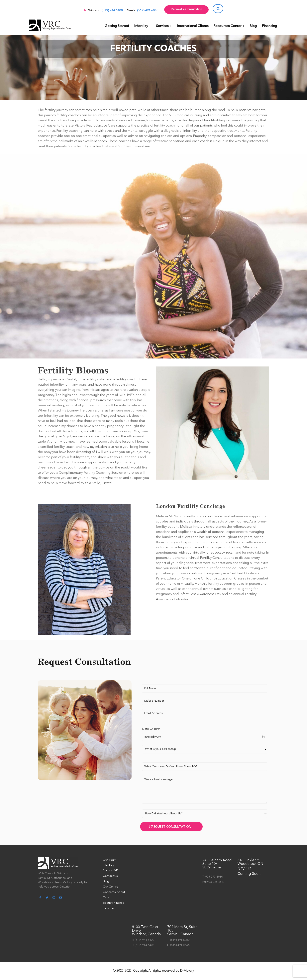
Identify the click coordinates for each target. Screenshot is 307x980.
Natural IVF (110, 871)
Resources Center (227, 26)
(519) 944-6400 (144, 940)
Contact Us (110, 876)
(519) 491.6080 (148, 11)
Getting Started (117, 26)
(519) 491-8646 (180, 945)
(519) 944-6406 (144, 945)
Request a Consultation (186, 9)
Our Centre (110, 887)
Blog (253, 26)
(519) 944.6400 (112, 11)
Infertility (141, 26)
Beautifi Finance (114, 903)
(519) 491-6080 (180, 940)
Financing (269, 26)
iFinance (108, 908)
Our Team (110, 860)
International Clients (193, 26)
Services (162, 26)
